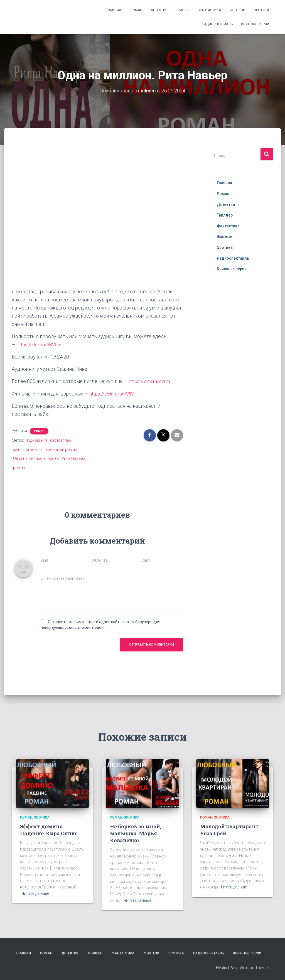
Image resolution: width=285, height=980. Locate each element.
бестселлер (61, 440)
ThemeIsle (264, 967)
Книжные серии (255, 24)
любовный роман (61, 449)
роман (19, 467)
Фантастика (210, 10)
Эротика (261, 10)
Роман (136, 10)
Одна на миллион (29, 458)
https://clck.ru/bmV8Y (113, 393)
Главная (115, 10)
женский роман (27, 449)
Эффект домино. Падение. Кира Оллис (49, 830)
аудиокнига (37, 440)
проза (53, 458)
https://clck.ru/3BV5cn (41, 344)
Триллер (183, 10)
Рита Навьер (73, 458)
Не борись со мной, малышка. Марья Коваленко (136, 833)
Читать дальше (35, 893)
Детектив (159, 10)
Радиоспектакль (218, 24)
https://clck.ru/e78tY (151, 381)
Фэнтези (237, 10)
